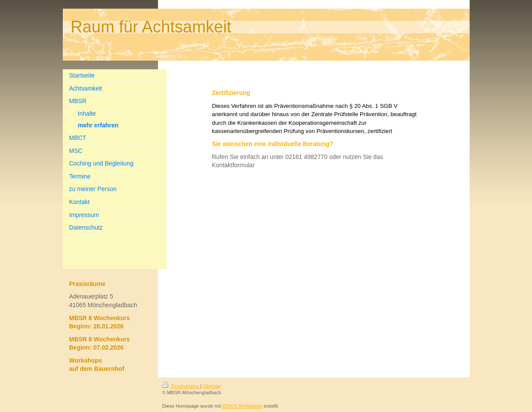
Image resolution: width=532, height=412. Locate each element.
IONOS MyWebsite (242, 406)
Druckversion (181, 386)
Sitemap (212, 386)
